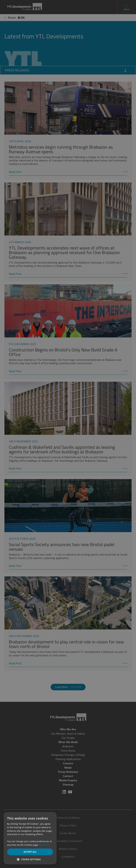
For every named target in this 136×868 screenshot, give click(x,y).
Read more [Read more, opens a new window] (44, 845)
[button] (30, 859)
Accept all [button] (30, 852)
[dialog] (68, 434)
